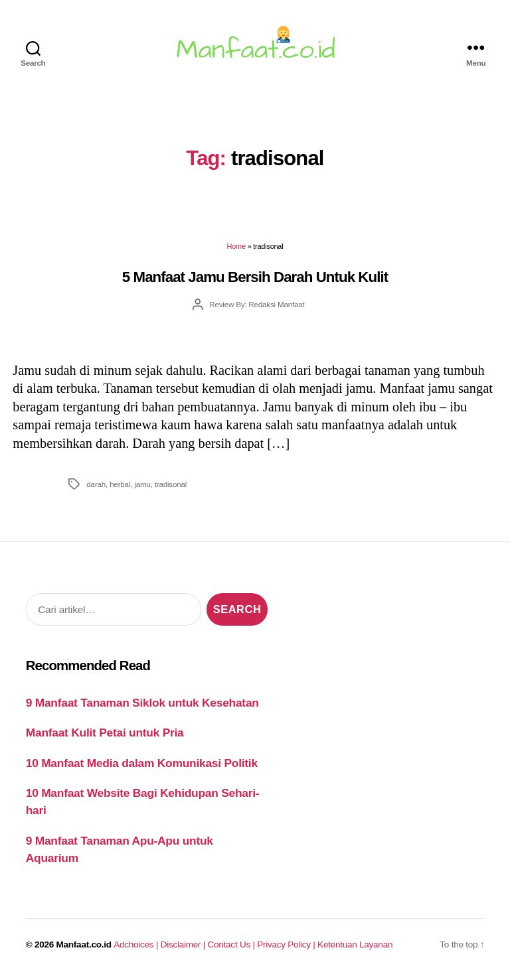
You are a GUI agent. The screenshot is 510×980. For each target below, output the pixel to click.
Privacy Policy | (287, 945)
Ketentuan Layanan (355, 945)
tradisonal (171, 484)
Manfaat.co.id (84, 945)
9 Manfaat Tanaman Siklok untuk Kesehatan (142, 703)
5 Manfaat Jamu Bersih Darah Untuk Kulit (255, 277)
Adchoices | (137, 945)
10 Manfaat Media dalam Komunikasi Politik (142, 763)
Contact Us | (233, 945)
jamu (142, 484)
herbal (120, 484)
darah (96, 484)
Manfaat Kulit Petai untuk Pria (105, 733)
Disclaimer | (184, 945)
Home (236, 246)
